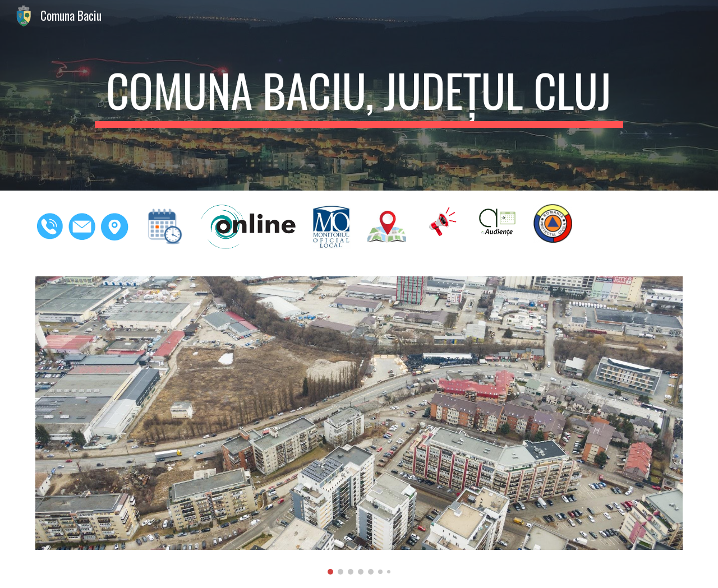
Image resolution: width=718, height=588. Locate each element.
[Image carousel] (359, 425)
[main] (359, 95)
